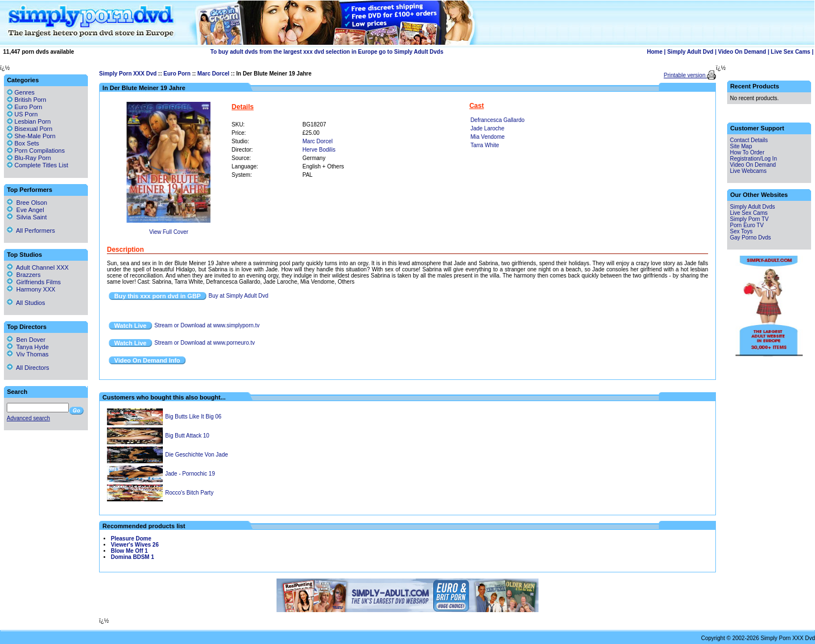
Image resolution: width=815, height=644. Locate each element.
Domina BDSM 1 (132, 557)
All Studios (26, 303)
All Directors (28, 368)
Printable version (685, 75)
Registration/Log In (753, 159)
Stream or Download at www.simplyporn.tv (207, 325)
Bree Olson (27, 203)
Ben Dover (26, 340)
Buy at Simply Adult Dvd (239, 296)
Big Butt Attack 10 (187, 436)
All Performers (31, 231)
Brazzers (24, 275)
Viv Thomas (28, 354)
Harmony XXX (31, 289)
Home (655, 52)
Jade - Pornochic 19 (190, 474)
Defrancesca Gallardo (497, 120)
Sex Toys (741, 231)
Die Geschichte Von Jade (196, 455)
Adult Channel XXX (38, 267)
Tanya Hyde (28, 347)
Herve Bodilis (319, 150)
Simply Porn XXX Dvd (128, 74)
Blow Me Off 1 (129, 551)
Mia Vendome (487, 137)
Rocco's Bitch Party (189, 493)
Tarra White (484, 145)
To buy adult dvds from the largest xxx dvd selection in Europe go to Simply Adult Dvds (327, 52)
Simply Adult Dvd (690, 52)
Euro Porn (177, 74)
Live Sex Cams (791, 52)
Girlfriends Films (34, 282)
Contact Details (749, 140)
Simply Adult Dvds (753, 207)
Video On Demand (742, 52)
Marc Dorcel (214, 74)
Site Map (741, 146)
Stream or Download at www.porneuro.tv (205, 343)
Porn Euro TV (747, 225)
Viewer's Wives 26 (135, 545)
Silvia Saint (27, 217)
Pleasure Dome (131, 539)
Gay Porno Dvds (750, 238)
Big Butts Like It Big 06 (193, 417)
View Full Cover (168, 232)
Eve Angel (25, 210)
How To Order (747, 152)
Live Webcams (748, 171)
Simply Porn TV (749, 219)
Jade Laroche (487, 128)
